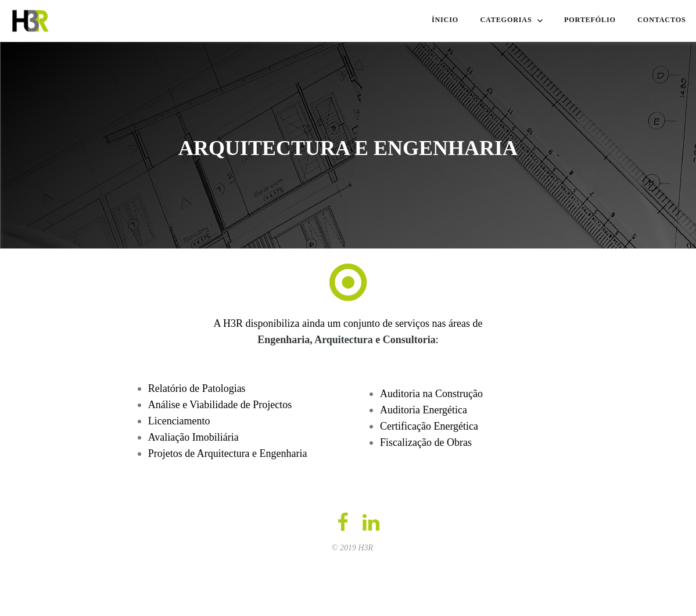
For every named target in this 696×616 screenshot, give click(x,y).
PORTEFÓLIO (584, 19)
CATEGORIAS (504, 19)
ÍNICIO (440, 19)
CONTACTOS (659, 19)
